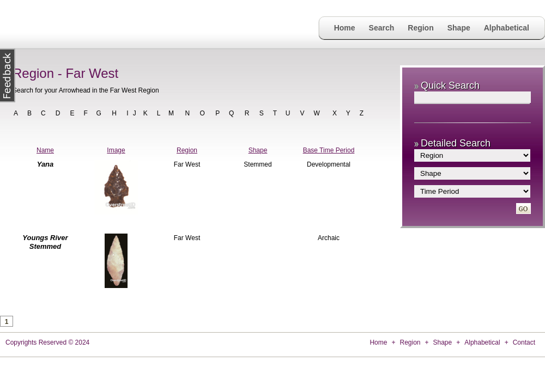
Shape (459, 28)
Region (420, 28)
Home (345, 28)
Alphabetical (507, 28)
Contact (524, 342)
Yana (46, 164)
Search (382, 28)
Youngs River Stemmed (45, 242)
